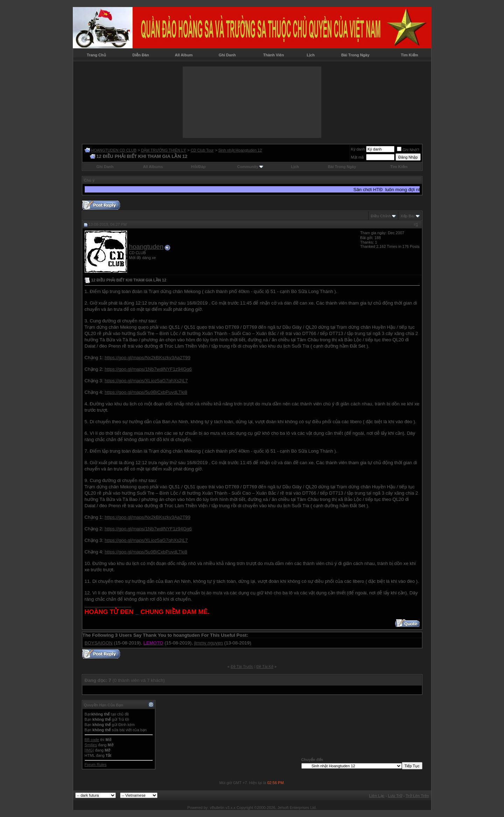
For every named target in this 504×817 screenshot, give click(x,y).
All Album (184, 55)
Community (250, 167)
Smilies (91, 745)
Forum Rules (96, 764)
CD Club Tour (202, 150)
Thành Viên (274, 55)
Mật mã (358, 157)
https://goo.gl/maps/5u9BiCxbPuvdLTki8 (146, 392)
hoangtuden (146, 247)
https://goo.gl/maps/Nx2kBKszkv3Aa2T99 (148, 358)
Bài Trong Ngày (355, 55)
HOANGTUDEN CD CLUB (114, 150)
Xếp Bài (407, 216)
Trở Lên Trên (417, 796)
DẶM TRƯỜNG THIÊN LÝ (164, 150)
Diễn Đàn (141, 55)
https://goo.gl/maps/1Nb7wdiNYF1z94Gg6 (148, 369)
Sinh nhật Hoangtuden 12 (240, 150)
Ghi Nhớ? (408, 150)
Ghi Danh (227, 55)
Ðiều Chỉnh (381, 216)
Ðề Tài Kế (265, 666)
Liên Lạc (377, 796)
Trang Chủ (96, 55)
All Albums (153, 167)
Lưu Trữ (395, 796)
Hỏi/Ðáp (198, 167)
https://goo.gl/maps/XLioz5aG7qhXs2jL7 (146, 381)
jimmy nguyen (209, 643)
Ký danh (358, 149)
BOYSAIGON (99, 643)
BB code (92, 740)
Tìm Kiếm (409, 55)
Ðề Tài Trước (242, 666)
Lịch (311, 55)
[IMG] (89, 750)
